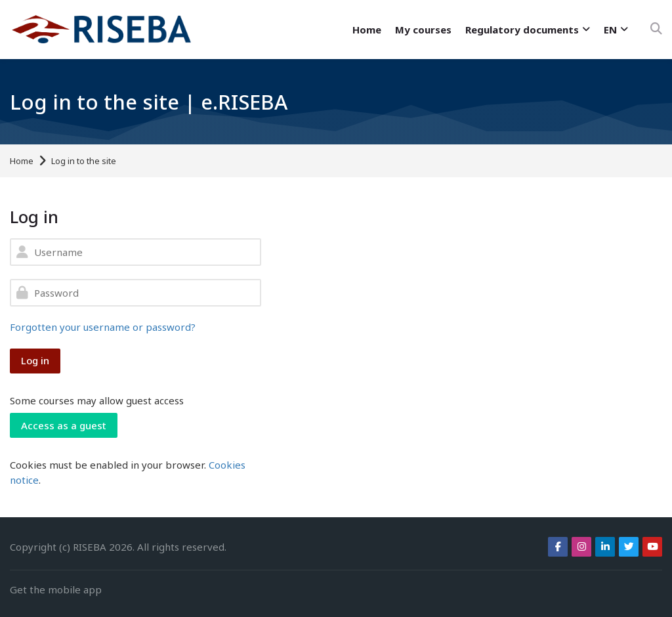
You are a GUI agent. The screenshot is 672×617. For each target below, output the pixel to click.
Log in (35, 360)
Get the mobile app (56, 589)
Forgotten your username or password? (103, 327)
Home (22, 161)
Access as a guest (64, 425)
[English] (615, 30)
